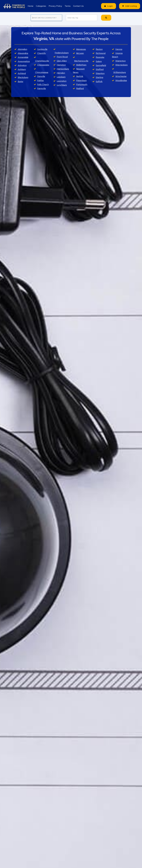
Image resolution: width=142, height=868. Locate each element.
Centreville (42, 49)
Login (109, 6)
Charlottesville (42, 61)
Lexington (62, 81)
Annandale (23, 57)
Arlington (22, 65)
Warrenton (121, 61)
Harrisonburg (63, 69)
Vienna (119, 49)
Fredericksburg (62, 53)
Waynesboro (121, 65)
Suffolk (99, 81)
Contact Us (78, 6)
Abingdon (22, 49)
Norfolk (80, 76)
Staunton (100, 73)
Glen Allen (62, 61)
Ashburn (22, 69)
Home (31, 6)
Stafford (100, 69)
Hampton (61, 65)
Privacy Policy (55, 6)
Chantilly (42, 53)
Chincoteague (42, 72)
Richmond (101, 53)
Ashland (22, 73)
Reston (99, 49)
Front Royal (62, 57)
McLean (80, 53)
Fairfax (40, 80)
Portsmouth (82, 84)
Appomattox (24, 61)
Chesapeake (43, 65)
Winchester (121, 76)
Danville (41, 76)
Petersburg (81, 80)
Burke (20, 81)
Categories (41, 6)
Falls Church (43, 84)
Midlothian (81, 65)
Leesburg (61, 77)
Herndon (61, 73)
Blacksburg (23, 77)
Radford (80, 88)
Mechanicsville (81, 61)
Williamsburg (120, 72)
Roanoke (100, 57)
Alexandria (23, 53)
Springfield (101, 65)
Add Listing (130, 6)
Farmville (42, 88)
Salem (99, 61)
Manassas (81, 49)
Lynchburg (62, 85)
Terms (68, 6)
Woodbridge (121, 80)
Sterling (99, 77)
